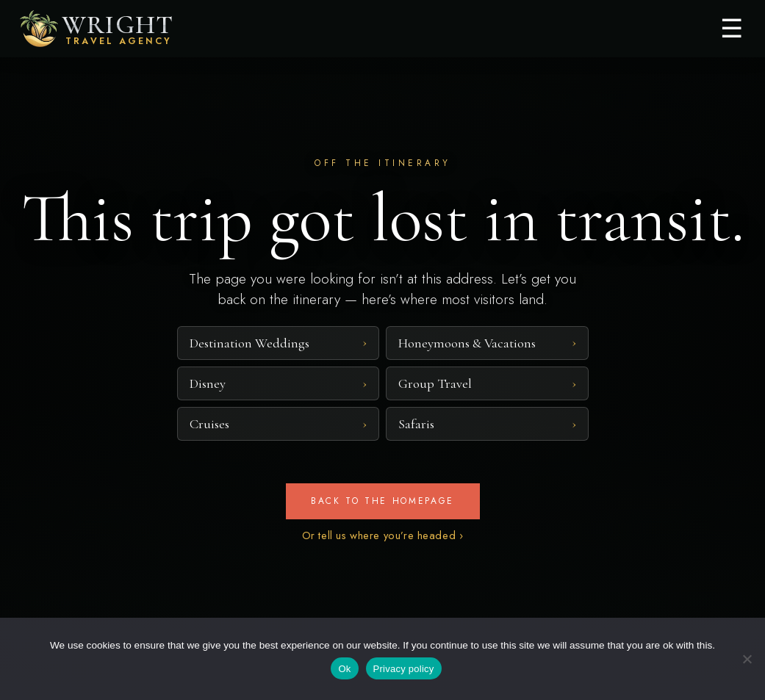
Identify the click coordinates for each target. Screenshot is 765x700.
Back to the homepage (382, 501)
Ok (344, 669)
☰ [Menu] (732, 28)
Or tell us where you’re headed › (383, 535)
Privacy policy (404, 669)
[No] (747, 659)
